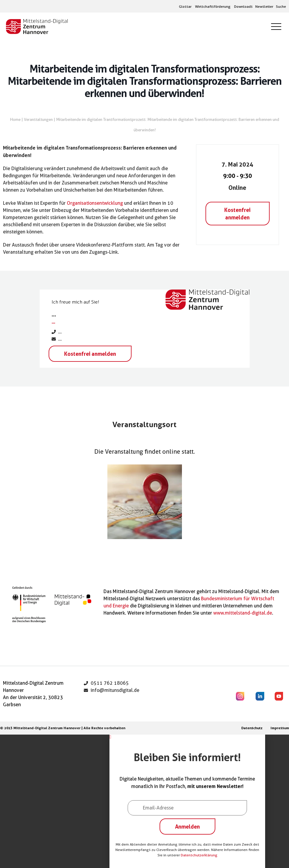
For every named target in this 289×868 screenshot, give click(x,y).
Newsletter (264, 6)
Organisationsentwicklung (95, 203)
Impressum (280, 728)
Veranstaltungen (38, 119)
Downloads (243, 6)
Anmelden (187, 827)
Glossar (185, 6)
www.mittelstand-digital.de (243, 613)
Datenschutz (252, 728)
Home (15, 119)
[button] (187, 737)
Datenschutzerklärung (199, 855)
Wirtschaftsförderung (213, 6)
